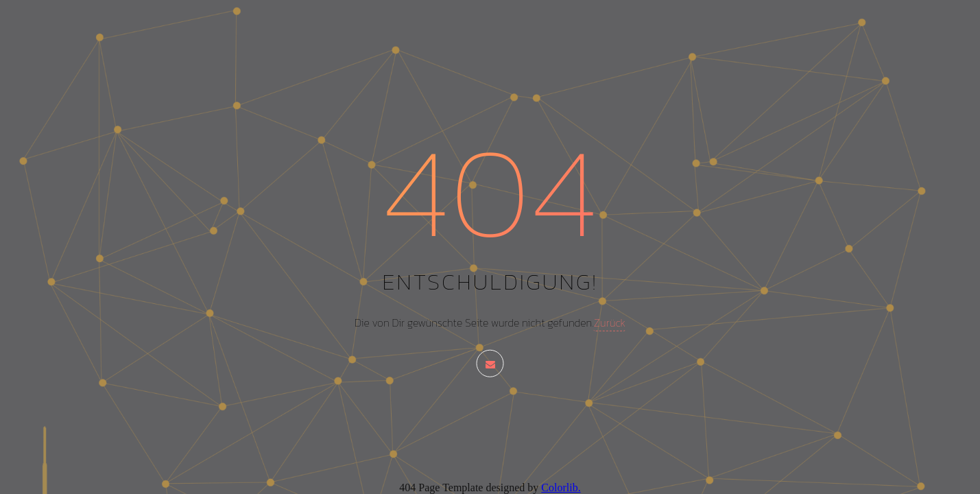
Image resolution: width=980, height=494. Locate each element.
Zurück (610, 322)
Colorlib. (561, 487)
